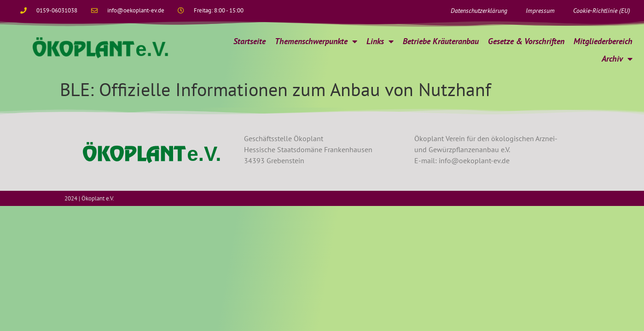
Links (380, 41)
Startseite (249, 41)
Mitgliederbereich (603, 41)
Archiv (617, 59)
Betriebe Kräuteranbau (441, 41)
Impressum (540, 11)
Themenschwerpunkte (316, 41)
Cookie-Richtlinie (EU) (602, 11)
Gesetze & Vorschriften (526, 41)
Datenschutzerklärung (479, 11)
